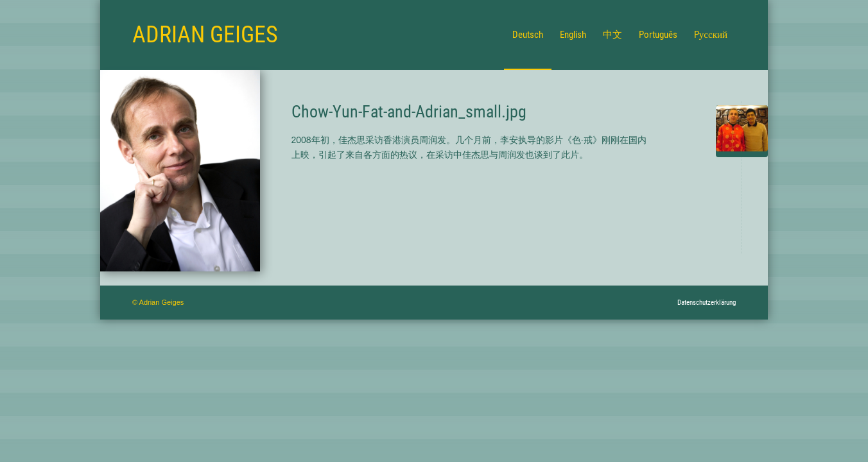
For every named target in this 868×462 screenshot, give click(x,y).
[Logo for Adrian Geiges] (205, 35)
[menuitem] (528, 35)
